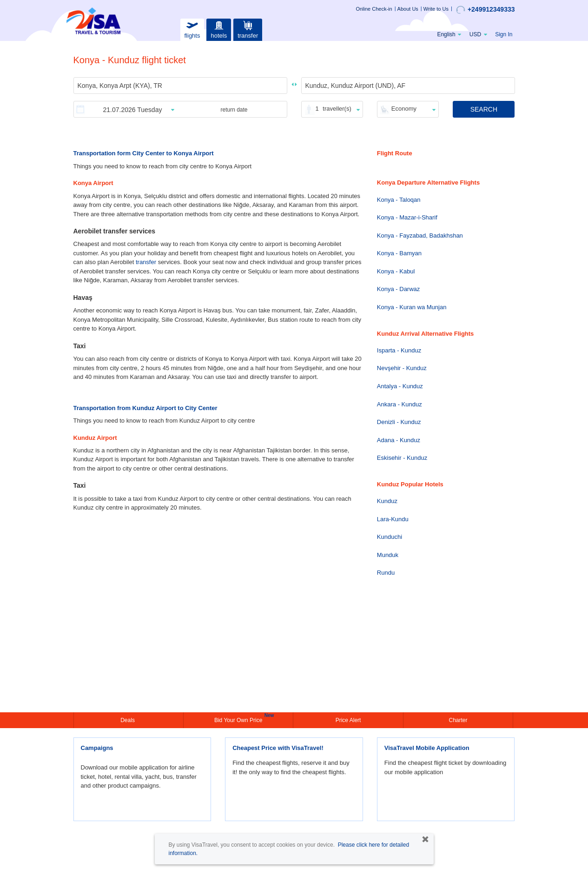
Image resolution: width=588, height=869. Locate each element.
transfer (248, 29)
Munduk (388, 555)
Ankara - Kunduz (400, 404)
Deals (128, 720)
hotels (219, 29)
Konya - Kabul (396, 271)
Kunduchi (390, 537)
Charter (458, 720)
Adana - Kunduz (399, 440)
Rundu (386, 573)
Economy (404, 109)
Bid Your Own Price (239, 719)
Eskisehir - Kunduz (402, 458)
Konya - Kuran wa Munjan (412, 307)
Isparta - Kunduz (399, 350)
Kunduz (387, 501)
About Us (408, 9)
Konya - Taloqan (399, 200)
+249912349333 (486, 10)
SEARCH (484, 109)
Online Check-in (374, 9)
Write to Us (436, 9)
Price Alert (348, 720)
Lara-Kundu (393, 519)
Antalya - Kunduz (400, 386)
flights (192, 29)
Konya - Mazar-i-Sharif (407, 217)
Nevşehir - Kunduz (402, 368)
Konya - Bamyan (399, 253)
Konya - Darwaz (398, 289)
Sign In (504, 34)
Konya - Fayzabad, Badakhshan (420, 235)
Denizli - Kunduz (399, 422)
